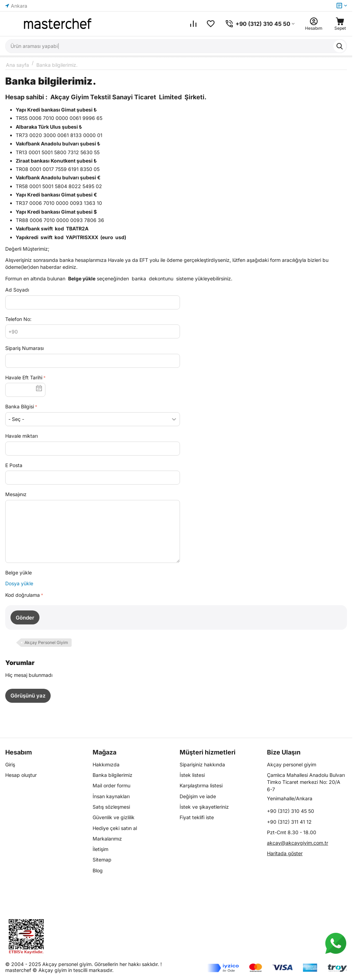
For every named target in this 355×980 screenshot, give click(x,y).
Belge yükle (19, 573)
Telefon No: (18, 319)
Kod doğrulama (23, 595)
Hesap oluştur (21, 775)
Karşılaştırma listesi (201, 785)
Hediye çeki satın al (115, 828)
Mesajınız (16, 494)
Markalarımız (107, 839)
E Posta (14, 465)
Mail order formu (111, 785)
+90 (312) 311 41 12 (289, 822)
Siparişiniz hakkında (202, 764)
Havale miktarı (21, 436)
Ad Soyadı (17, 290)
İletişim (100, 849)
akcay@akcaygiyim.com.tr (298, 843)
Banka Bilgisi (20, 406)
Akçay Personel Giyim (46, 642)
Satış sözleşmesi (111, 807)
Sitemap (102, 860)
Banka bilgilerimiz (113, 775)
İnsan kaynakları (111, 796)
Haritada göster (285, 853)
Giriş (10, 764)
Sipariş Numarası (24, 348)
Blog (98, 870)
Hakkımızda (106, 764)
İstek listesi (192, 775)
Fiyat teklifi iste (197, 817)
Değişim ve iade (198, 796)
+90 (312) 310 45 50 (291, 811)
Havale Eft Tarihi (24, 377)
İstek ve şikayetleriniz (204, 807)
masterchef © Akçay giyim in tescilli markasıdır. (59, 970)
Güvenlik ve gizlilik (114, 817)
